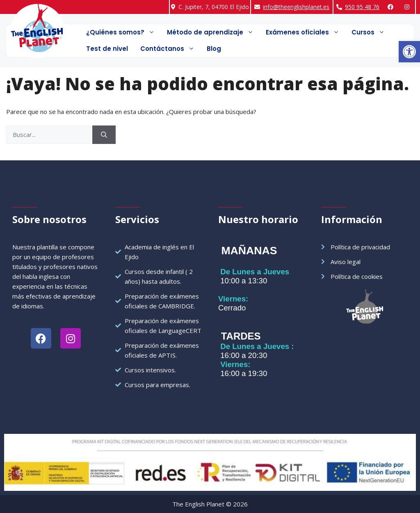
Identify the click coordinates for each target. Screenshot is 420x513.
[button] (409, 52)
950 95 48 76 (362, 7)
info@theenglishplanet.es (296, 7)
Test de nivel (107, 49)
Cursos (371, 32)
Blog (214, 49)
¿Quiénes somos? (123, 32)
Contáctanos (170, 49)
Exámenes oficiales (306, 32)
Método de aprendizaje (213, 32)
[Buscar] (104, 135)
